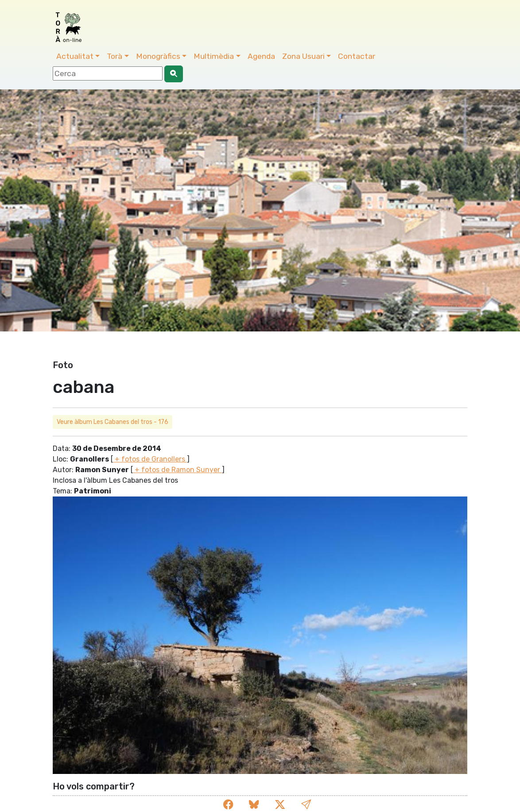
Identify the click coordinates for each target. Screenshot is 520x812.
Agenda (261, 56)
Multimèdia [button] (214, 56)
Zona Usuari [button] (303, 56)
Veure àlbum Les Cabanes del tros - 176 (113, 422)
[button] (306, 805)
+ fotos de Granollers (150, 459)
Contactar (357, 56)
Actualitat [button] (75, 56)
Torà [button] (114, 56)
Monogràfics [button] (158, 56)
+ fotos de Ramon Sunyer (177, 470)
